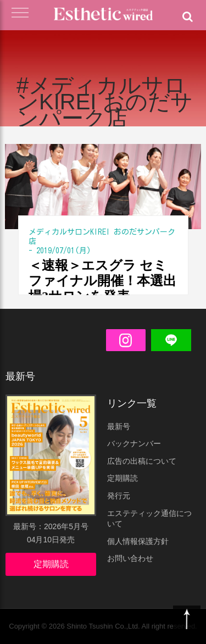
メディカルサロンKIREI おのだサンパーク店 (102, 237)
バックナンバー (134, 443)
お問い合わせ (130, 558)
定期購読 (51, 564)
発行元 (119, 496)
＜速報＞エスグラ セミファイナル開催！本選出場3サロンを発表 (102, 281)
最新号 (119, 426)
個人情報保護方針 (138, 541)
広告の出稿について (142, 461)
